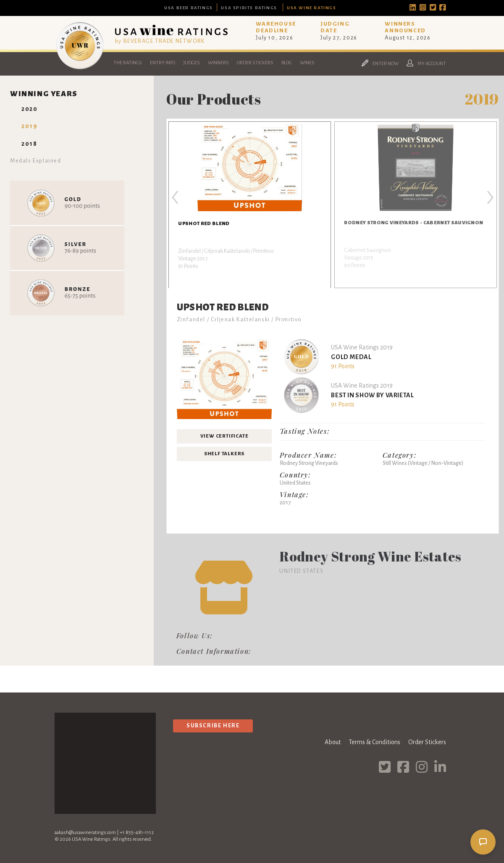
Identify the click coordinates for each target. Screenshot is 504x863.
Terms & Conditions (374, 742)
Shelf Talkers (224, 454)
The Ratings (128, 63)
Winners (218, 63)
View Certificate (224, 436)
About (333, 742)
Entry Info (163, 63)
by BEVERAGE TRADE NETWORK (160, 41)
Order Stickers (255, 63)
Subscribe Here (213, 725)
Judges (192, 63)
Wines (307, 63)
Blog (287, 63)
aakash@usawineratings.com (85, 833)
